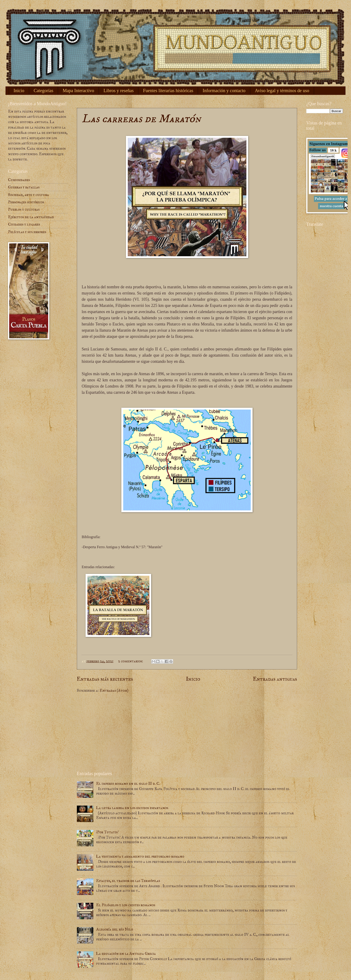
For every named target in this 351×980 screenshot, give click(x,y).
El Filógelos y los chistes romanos (126, 905)
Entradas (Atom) (114, 690)
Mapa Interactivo (78, 91)
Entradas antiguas (275, 679)
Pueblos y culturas (24, 209)
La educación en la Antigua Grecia (126, 954)
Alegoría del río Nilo (115, 929)
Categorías (44, 91)
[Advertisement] (187, 732)
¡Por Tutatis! (107, 832)
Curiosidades (19, 180)
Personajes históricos (26, 202)
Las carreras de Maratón (141, 119)
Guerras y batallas (24, 187)
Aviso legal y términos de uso (282, 91)
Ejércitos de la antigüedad (31, 217)
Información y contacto (224, 91)
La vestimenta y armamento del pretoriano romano (140, 856)
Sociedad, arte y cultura (28, 195)
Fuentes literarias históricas (168, 91)
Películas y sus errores (27, 232)
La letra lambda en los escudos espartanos (132, 808)
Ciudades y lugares (24, 224)
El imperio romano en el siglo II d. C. (128, 783)
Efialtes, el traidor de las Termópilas (128, 881)
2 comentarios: (131, 661)
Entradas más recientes (105, 679)
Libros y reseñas (118, 91)
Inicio (19, 91)
